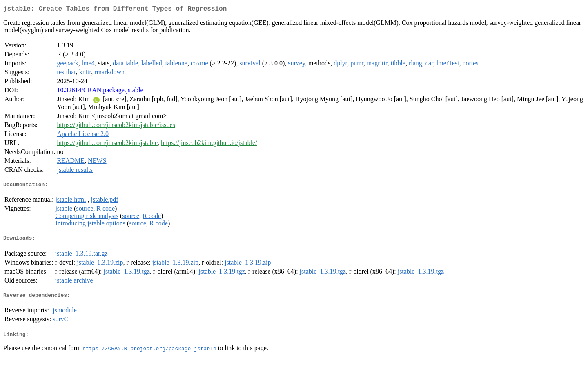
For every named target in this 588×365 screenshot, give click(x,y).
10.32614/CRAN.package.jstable (100, 92)
